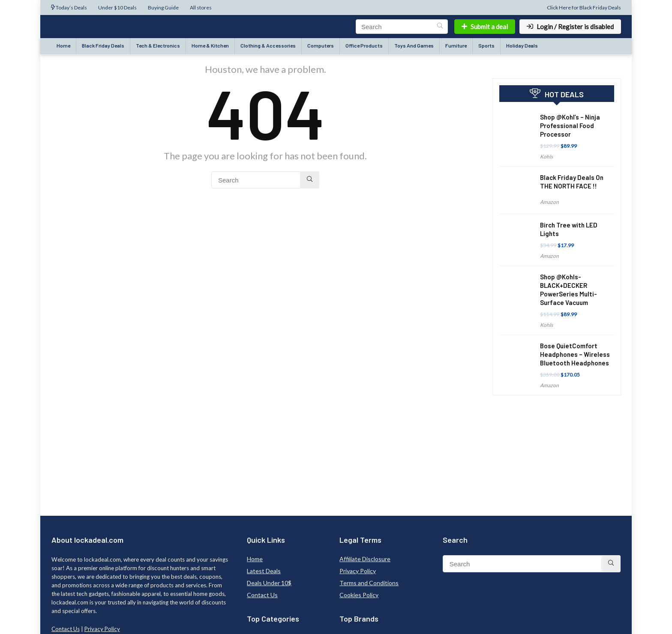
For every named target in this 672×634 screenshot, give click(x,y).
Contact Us (66, 629)
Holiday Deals (522, 45)
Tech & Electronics (158, 45)
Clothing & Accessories (268, 45)
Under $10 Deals (117, 7)
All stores (201, 7)
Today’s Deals (69, 7)
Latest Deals (264, 571)
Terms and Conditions (369, 583)
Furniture (456, 45)
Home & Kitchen (210, 45)
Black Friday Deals (103, 45)
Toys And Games (414, 45)
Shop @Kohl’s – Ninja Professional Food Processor (570, 126)
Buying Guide (163, 7)
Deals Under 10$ (269, 583)
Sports (486, 45)
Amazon (549, 202)
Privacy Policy (102, 629)
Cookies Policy (359, 595)
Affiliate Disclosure (365, 559)
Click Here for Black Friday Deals (584, 7)
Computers (321, 45)
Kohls (546, 157)
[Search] (440, 27)
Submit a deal (485, 27)
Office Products (364, 45)
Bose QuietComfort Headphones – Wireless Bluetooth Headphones (575, 354)
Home (63, 45)
